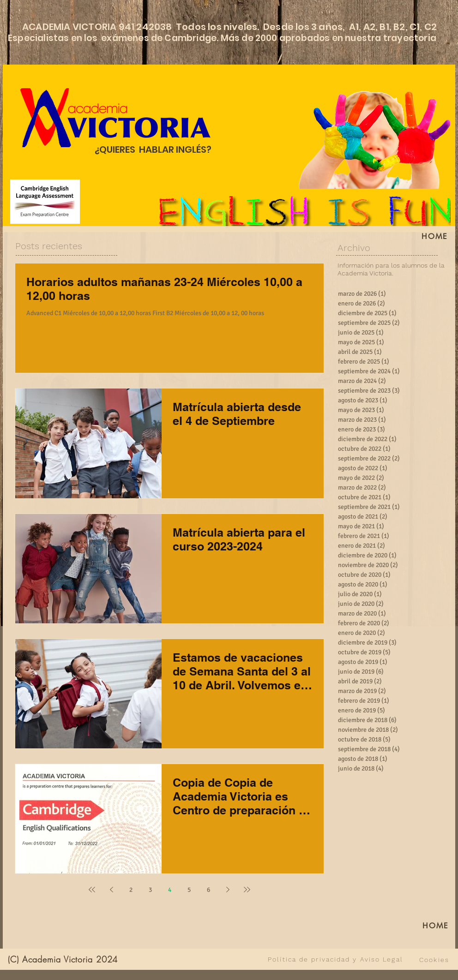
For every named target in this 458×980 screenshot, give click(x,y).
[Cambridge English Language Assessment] (45, 202)
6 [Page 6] (208, 890)
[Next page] (228, 890)
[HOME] (435, 236)
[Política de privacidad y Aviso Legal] (335, 959)
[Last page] (247, 890)
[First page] (92, 890)
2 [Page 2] (131, 890)
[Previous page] (111, 890)
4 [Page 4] (170, 890)
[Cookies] (434, 960)
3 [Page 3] (150, 890)
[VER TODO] (195, 959)
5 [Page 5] (189, 890)
